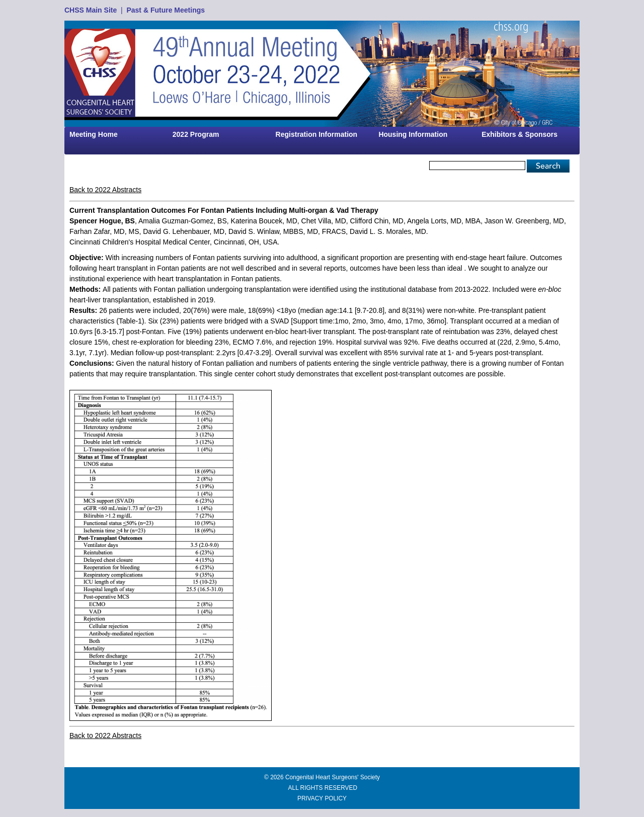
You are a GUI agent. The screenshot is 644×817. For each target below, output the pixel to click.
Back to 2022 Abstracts (105, 190)
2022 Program (196, 134)
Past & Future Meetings (166, 10)
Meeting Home (94, 134)
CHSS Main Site (91, 10)
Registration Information (317, 134)
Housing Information (413, 134)
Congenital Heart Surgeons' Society (333, 777)
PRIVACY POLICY (322, 798)
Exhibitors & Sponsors (519, 134)
